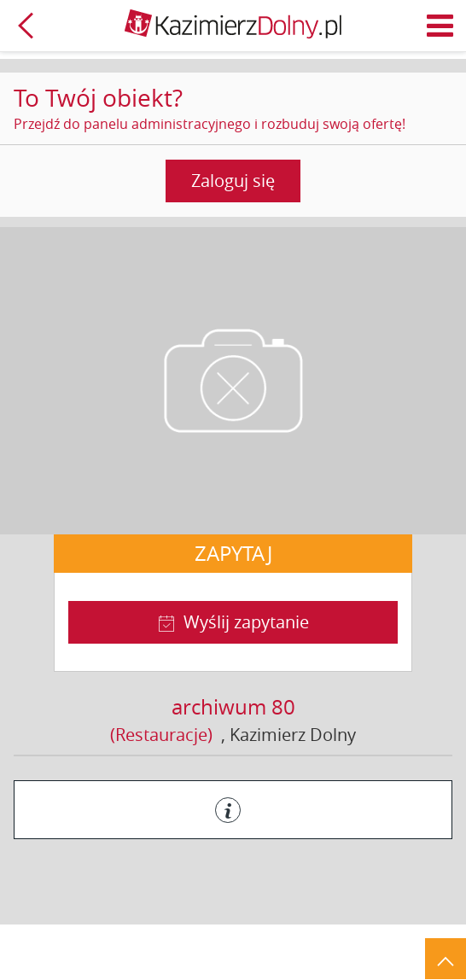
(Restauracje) (161, 735)
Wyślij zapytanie (246, 622)
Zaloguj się (233, 181)
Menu (440, 26)
